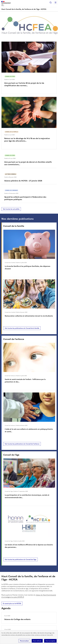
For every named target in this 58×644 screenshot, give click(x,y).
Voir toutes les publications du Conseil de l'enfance (22, 444)
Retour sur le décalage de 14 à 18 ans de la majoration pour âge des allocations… (27, 140)
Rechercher (51, 2)
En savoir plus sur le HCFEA (12, 603)
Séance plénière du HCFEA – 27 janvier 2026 (23, 181)
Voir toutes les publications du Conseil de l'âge (20, 559)
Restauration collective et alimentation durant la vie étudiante (29, 316)
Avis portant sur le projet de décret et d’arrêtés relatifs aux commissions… (28, 163)
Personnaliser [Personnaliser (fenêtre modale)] (24, 641)
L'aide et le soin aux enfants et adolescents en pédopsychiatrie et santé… (29, 430)
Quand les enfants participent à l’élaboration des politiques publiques (25, 198)
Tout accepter (50, 641)
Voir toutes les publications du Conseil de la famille (22, 328)
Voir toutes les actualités (11, 209)
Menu (56, 2)
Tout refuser (37, 641)
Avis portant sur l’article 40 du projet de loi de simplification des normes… (24, 84)
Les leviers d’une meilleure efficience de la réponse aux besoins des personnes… (29, 546)
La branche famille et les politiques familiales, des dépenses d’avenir (27, 267)
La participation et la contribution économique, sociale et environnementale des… (27, 496)
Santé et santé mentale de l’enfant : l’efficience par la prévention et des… (25, 381)
